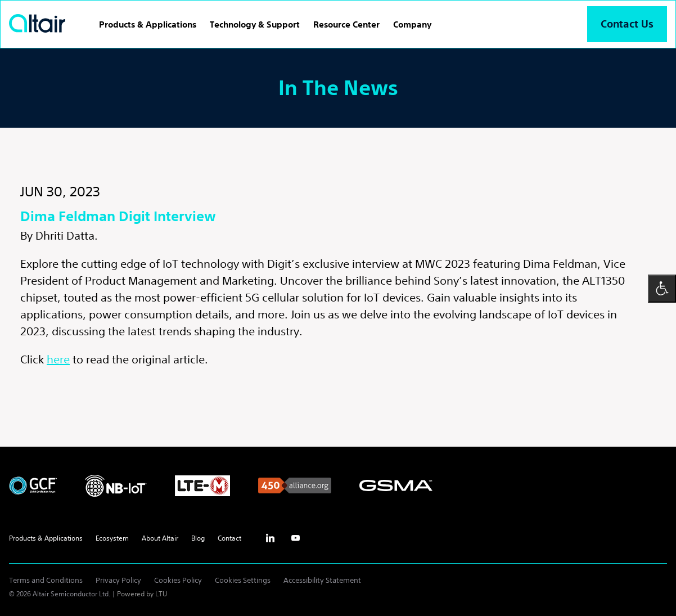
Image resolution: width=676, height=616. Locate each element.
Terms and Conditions (46, 580)
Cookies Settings (243, 580)
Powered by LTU (142, 594)
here (58, 359)
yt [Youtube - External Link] (295, 538)
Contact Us (627, 24)
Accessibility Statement (322, 580)
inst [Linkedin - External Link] (270, 538)
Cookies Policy (178, 580)
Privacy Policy (118, 580)
